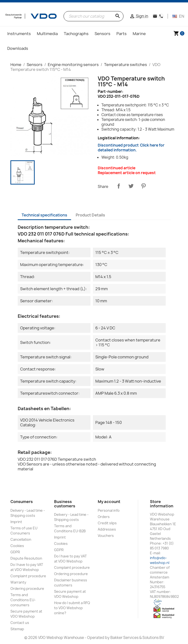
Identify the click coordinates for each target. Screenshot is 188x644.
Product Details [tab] (90, 215)
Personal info (109, 510)
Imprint (16, 522)
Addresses (107, 529)
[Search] (94, 16)
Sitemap (17, 629)
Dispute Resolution (26, 558)
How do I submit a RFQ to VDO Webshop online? (72, 608)
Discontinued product (131, 148)
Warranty (18, 582)
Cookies (17, 546)
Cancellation (21, 539)
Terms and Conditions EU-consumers (23, 600)
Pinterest (143, 186)
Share (119, 186)
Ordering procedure (27, 588)
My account (109, 502)
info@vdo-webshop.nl (160, 560)
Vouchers (106, 536)
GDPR (15, 552)
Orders (104, 517)
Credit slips (107, 523)
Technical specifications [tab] (44, 215)
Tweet (131, 186)
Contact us (20, 623)
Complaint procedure (28, 576)
